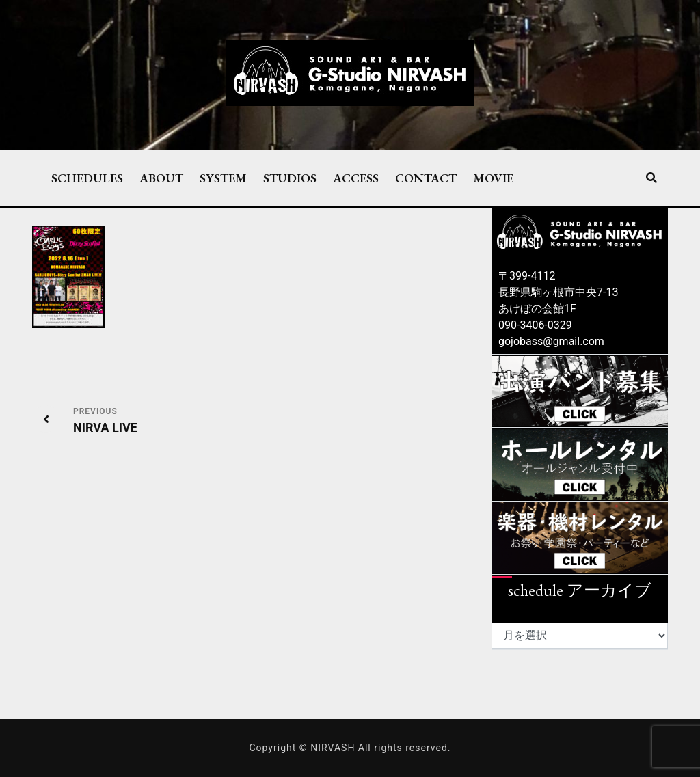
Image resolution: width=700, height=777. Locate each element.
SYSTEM (223, 178)
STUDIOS (290, 178)
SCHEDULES (87, 178)
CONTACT (426, 178)
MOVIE (493, 178)
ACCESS (356, 178)
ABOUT (161, 178)
